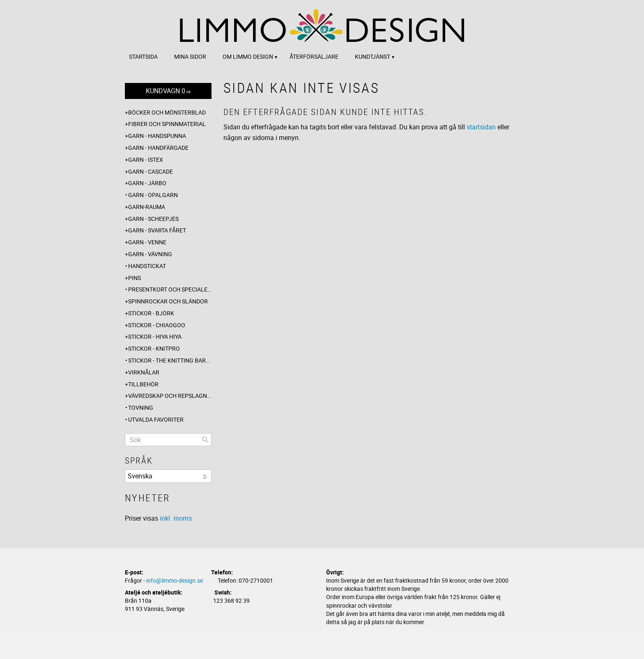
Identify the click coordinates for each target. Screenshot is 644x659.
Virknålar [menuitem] (144, 372)
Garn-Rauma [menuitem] (147, 207)
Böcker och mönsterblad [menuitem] (167, 112)
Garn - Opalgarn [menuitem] (153, 195)
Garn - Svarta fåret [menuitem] (157, 230)
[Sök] (205, 440)
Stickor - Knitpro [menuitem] (154, 348)
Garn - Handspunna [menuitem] (157, 136)
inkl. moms (176, 518)
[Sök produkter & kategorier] (168, 440)
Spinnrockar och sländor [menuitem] (168, 301)
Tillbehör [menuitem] (143, 384)
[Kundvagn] (168, 91)
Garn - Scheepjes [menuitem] (153, 219)
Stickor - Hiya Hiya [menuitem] (155, 336)
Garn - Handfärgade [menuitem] (158, 148)
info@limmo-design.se (175, 580)
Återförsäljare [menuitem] (314, 56)
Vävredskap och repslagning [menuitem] (170, 396)
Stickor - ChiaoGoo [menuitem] (157, 325)
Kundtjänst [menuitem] (373, 56)
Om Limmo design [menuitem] (248, 56)
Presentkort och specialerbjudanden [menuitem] (170, 289)
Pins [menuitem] (135, 278)
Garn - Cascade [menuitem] (151, 171)
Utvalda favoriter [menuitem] (156, 419)
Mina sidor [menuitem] (190, 56)
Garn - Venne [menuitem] (147, 242)
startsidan (481, 127)
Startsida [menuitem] (143, 56)
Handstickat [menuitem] (147, 266)
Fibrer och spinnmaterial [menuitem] (167, 124)
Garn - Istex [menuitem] (146, 160)
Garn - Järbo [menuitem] (147, 183)
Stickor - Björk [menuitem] (151, 313)
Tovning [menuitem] (141, 408)
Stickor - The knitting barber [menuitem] (170, 360)
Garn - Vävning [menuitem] (150, 254)
